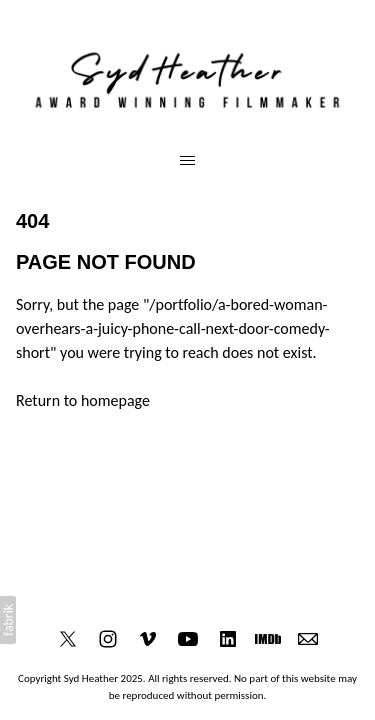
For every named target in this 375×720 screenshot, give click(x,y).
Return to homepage (83, 400)
